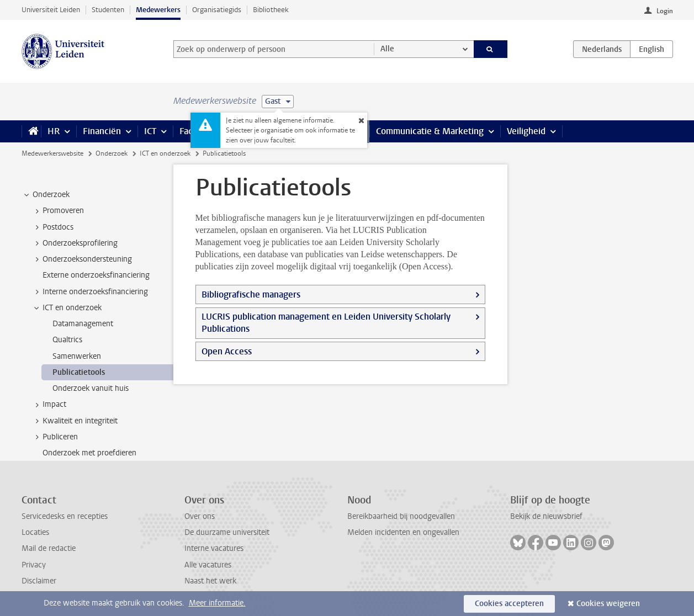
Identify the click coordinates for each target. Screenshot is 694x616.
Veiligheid (526, 131)
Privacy (34, 565)
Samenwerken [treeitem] (77, 356)
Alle (387, 49)
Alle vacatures (208, 565)
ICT (150, 131)
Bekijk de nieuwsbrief (546, 516)
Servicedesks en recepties (65, 516)
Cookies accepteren (509, 604)
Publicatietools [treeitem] (79, 372)
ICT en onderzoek (165, 153)
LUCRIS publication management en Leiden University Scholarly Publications (326, 323)
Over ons (200, 516)
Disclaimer (39, 581)
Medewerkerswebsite (52, 153)
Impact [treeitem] (49, 405)
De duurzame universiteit (227, 532)
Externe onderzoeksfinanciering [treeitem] (96, 275)
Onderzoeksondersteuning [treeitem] (82, 259)
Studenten (108, 10)
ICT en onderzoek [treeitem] (67, 308)
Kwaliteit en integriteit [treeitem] (75, 421)
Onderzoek (112, 153)
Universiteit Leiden (51, 10)
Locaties (35, 532)
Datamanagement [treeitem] (83, 324)
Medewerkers (158, 10)
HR (54, 131)
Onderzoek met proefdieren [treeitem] (89, 453)
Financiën (102, 131)
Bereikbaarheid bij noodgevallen (401, 516)
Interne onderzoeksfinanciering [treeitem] (90, 292)
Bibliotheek (271, 10)
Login (665, 11)
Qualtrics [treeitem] (67, 340)
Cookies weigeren (608, 604)
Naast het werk (210, 581)
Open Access (227, 351)
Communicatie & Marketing (430, 131)
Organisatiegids (217, 10)
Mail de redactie (49, 548)
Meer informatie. (217, 603)
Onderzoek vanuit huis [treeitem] (91, 388)
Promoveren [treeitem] (58, 211)
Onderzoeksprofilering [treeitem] (75, 243)
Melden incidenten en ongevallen (403, 532)
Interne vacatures (214, 548)
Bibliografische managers (251, 294)
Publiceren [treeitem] (55, 437)
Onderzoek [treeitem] (46, 195)
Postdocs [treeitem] (53, 227)
